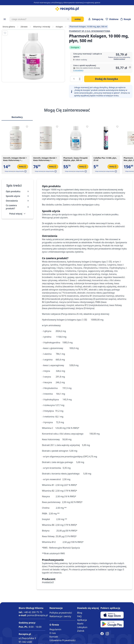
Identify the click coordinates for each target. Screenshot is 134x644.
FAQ (79, 616)
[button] (25, 171)
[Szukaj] (68, 19)
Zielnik (81, 631)
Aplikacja (82, 620)
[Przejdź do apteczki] (112, 19)
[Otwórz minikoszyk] (126, 19)
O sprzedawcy (78, 70)
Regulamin (55, 629)
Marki (80, 624)
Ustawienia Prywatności (62, 640)
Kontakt (54, 637)
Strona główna (9, 27)
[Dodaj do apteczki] (5, 33)
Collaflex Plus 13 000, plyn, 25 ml (105, 159)
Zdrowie (24, 27)
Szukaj (78, 19)
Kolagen (59, 27)
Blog (80, 613)
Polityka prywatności (61, 613)
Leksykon (82, 627)
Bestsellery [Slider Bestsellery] (17, 117)
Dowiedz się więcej (119, 59)
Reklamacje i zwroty (60, 616)
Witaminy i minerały (42, 27)
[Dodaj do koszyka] (107, 79)
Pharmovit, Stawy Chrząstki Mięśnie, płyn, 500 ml (76, 159)
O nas (53, 633)
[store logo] (67, 9)
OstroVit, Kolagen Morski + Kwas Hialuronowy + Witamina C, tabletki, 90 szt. (15, 159)
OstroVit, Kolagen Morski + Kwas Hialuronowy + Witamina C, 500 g (45, 159)
